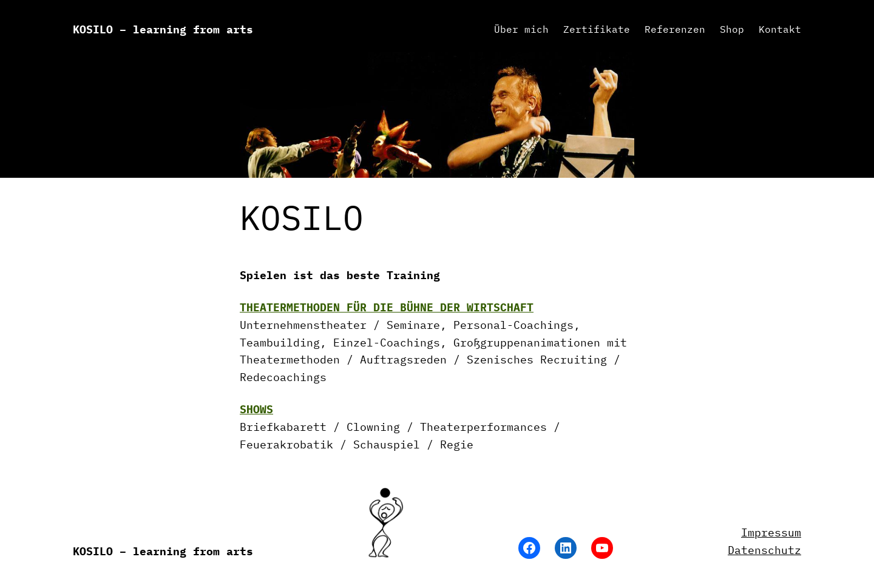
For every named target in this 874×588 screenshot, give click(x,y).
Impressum (771, 532)
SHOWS (256, 409)
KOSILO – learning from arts (163, 29)
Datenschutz (764, 550)
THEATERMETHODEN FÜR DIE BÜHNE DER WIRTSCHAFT (387, 307)
